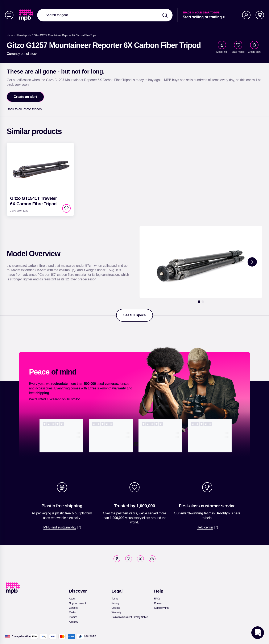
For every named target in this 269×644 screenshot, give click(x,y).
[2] (203, 302)
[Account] (246, 15)
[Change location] (21, 636)
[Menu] (9, 15)
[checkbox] (238, 45)
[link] (27, 15)
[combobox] (105, 15)
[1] (199, 302)
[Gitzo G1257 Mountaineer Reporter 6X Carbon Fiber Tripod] (66, 35)
